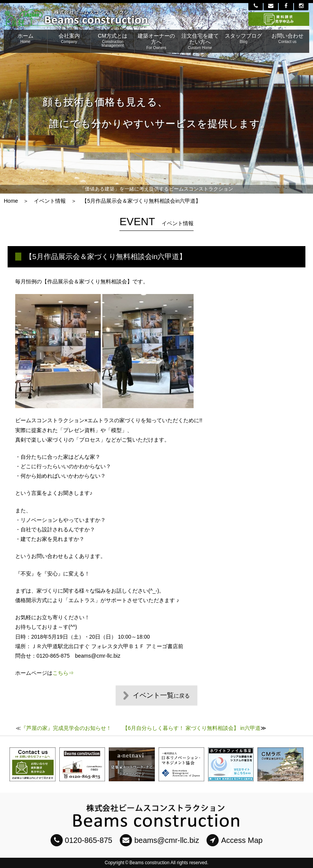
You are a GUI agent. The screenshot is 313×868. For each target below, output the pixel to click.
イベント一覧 (161, 695)
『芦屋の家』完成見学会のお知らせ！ (66, 728)
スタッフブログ (244, 38)
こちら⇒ (63, 673)
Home (11, 201)
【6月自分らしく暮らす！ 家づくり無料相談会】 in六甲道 (191, 728)
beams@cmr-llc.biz (159, 840)
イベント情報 (50, 201)
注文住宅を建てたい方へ (200, 41)
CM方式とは (113, 40)
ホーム (25, 38)
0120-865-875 (82, 840)
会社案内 (69, 38)
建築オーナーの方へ (156, 41)
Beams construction (149, 863)
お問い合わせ (287, 38)
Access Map (234, 840)
